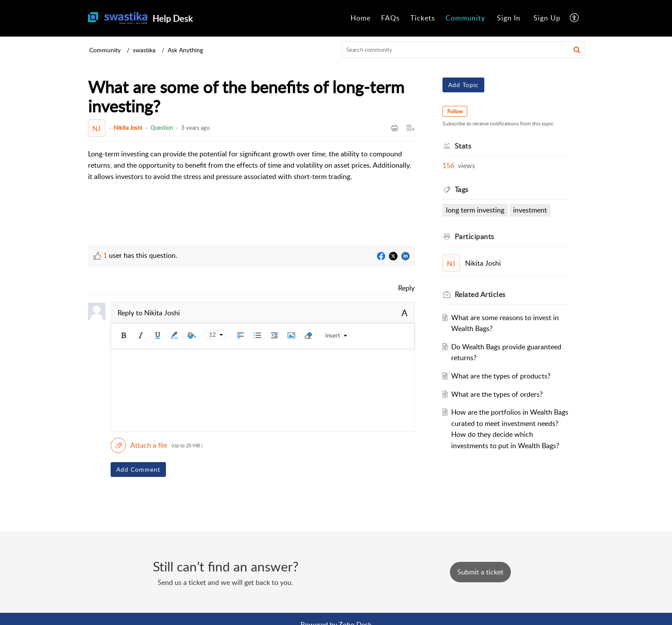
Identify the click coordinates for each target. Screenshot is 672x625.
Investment (530, 210)
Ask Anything (185, 50)
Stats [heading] (463, 146)
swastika (144, 50)
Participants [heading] (474, 236)
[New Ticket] (480, 572)
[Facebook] (381, 257)
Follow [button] (455, 111)
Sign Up (547, 18)
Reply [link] (406, 288)
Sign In (509, 18)
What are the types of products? (501, 376)
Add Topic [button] (463, 85)
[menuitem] (361, 18)
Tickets (423, 18)
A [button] (405, 313)
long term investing (475, 210)
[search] (463, 50)
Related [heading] (480, 294)
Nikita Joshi (128, 128)
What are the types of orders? (497, 394)
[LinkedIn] (405, 257)
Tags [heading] (462, 189)
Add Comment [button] (138, 469)
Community (465, 18)
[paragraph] (251, 165)
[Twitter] (393, 257)
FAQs (390, 18)
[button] (575, 18)
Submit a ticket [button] (480, 572)
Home (361, 18)
